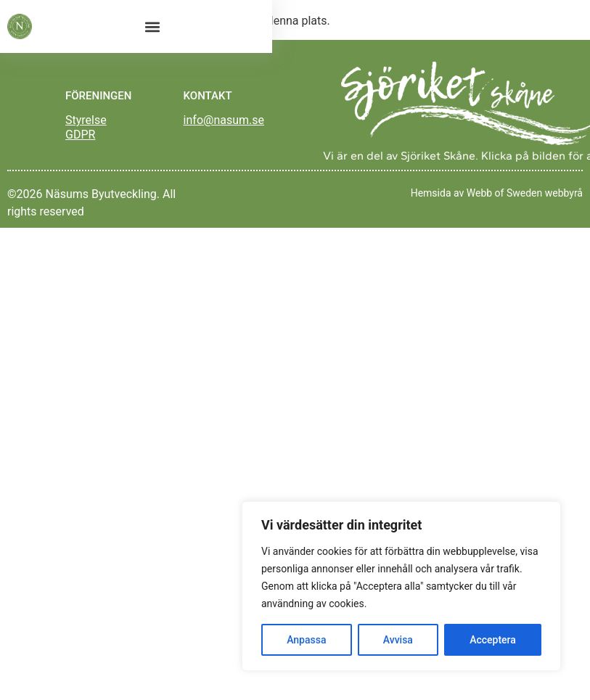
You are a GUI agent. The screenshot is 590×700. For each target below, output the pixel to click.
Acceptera (493, 640)
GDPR (80, 135)
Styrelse (86, 120)
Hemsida (431, 193)
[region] (401, 586)
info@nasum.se (224, 120)
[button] (152, 26)
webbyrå (564, 193)
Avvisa (398, 640)
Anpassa (306, 640)
